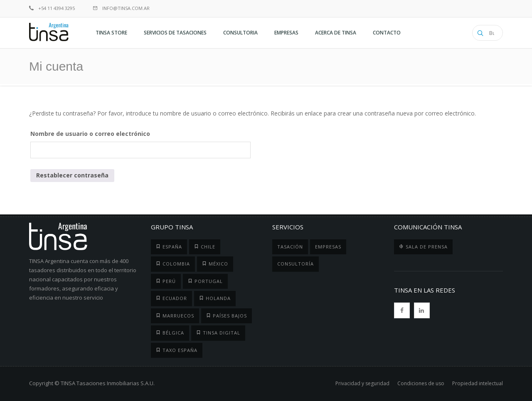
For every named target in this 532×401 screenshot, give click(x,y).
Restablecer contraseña (72, 175)
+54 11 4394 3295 (52, 8)
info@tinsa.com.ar (121, 8)
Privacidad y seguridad (362, 383)
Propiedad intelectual (478, 383)
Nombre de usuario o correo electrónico (90, 134)
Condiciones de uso (421, 383)
